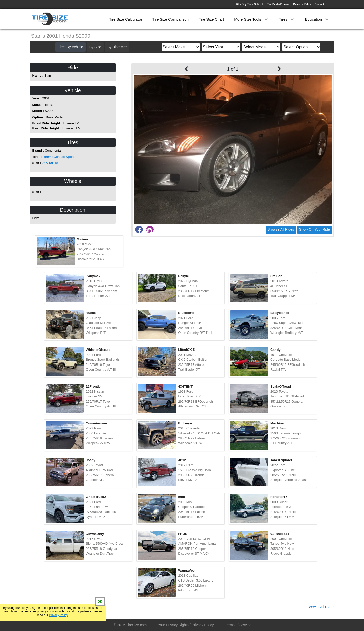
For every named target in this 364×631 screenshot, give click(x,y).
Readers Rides (302, 4)
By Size (95, 47)
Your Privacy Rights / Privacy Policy (186, 625)
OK (100, 602)
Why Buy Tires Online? (249, 4)
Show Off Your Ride (315, 229)
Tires (287, 19)
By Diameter (117, 47)
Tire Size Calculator (126, 19)
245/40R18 (50, 163)
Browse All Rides (281, 229)
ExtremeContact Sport (58, 157)
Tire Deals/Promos (278, 4)
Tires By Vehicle (71, 47)
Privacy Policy (58, 615)
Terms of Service (238, 625)
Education (317, 19)
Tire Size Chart (211, 19)
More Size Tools (252, 19)
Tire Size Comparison (170, 19)
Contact (319, 4)
